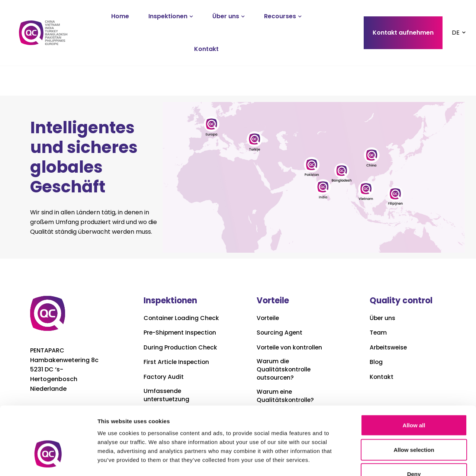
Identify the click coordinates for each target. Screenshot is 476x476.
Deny (414, 427)
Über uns (226, 16)
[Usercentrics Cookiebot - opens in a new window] (48, 461)
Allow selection (414, 403)
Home (120, 16)
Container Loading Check (172, 322)
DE (456, 33)
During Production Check (181, 355)
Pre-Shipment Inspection (181, 341)
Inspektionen (168, 16)
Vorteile (268, 318)
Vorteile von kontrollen (291, 348)
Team (378, 333)
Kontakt (206, 49)
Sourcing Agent (280, 333)
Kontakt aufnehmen (403, 33)
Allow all (414, 378)
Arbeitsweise (389, 348)
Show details (390, 461)
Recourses (280, 16)
